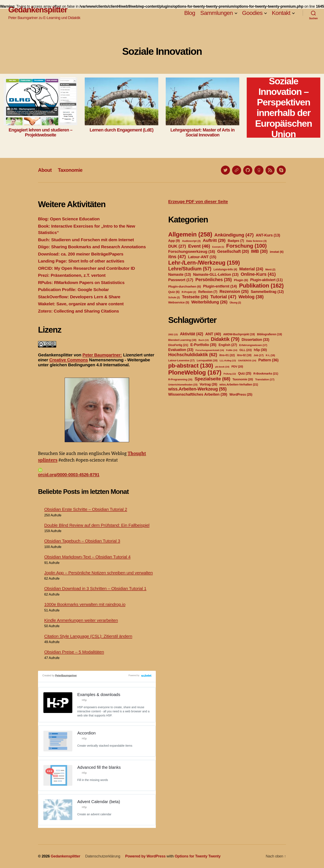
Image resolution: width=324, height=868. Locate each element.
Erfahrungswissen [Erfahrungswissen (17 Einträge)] (253, 345)
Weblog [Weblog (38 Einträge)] (251, 297)
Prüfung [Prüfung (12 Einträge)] (230, 374)
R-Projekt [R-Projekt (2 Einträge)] (189, 292)
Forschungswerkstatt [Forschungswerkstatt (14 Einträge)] (210, 350)
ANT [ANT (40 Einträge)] (213, 334)
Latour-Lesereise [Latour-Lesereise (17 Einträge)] (181, 360)
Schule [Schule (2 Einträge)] (174, 297)
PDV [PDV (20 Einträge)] (237, 367)
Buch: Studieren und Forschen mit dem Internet (86, 240)
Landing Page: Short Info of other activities (81, 261)
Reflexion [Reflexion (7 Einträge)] (208, 292)
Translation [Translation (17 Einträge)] (265, 379)
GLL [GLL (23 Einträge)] (246, 350)
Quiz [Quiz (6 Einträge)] (174, 292)
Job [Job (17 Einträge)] (258, 355)
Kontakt (281, 13)
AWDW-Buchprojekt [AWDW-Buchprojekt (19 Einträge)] (239, 334)
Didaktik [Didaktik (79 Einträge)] (225, 339)
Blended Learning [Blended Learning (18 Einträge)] (182, 340)
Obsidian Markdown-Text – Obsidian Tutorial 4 (87, 557)
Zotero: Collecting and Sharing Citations (79, 311)
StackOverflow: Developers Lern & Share (79, 297)
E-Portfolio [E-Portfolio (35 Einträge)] (203, 345)
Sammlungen (216, 13)
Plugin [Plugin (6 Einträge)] (241, 280)
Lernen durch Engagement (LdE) (122, 130)
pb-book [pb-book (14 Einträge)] (222, 367)
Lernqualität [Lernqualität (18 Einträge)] (207, 360)
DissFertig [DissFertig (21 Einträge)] (178, 345)
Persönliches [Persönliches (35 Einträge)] (214, 280)
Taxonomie (70, 170)
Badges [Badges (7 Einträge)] (236, 241)
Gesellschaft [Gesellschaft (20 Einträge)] (233, 251)
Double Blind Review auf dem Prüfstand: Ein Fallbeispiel (97, 525)
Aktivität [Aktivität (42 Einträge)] (192, 334)
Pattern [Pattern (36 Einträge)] (268, 360)
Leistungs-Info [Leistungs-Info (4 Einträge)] (225, 269)
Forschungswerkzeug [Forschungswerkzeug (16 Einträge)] (192, 251)
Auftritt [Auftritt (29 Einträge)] (214, 240)
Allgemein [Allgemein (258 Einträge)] (190, 234)
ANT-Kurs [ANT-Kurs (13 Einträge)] (268, 235)
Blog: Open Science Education (69, 219)
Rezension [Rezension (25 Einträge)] (234, 291)
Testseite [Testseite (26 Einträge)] (195, 297)
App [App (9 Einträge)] (174, 241)
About (45, 170)
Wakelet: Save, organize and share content (81, 304)
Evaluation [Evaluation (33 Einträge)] (181, 350)
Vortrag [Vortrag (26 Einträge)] (208, 384)
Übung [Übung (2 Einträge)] (235, 303)
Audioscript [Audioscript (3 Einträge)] (191, 241)
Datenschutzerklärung (103, 856)
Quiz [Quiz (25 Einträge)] (245, 373)
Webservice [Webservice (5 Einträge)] (179, 302)
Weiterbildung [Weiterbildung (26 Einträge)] (209, 302)
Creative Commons (68, 360)
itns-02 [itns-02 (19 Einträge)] (244, 355)
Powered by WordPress (145, 856)
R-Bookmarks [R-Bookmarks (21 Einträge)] (266, 374)
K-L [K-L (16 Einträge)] (270, 355)
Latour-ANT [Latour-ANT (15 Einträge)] (202, 257)
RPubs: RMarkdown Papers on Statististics (81, 282)
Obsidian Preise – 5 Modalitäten (74, 652)
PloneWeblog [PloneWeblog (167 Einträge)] (195, 372)
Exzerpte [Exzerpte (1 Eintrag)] (218, 247)
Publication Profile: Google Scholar (73, 290)
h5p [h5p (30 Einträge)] (260, 350)
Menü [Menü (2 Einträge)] (270, 270)
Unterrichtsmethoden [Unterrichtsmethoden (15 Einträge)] (183, 385)
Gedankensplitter (38, 10)
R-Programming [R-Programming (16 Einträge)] (180, 380)
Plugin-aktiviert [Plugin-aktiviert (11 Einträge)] (266, 280)
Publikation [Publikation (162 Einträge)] (261, 286)
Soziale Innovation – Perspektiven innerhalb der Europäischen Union (283, 108)
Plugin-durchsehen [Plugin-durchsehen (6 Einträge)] (185, 286)
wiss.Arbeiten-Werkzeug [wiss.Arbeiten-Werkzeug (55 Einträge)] (197, 389)
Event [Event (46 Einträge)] (199, 246)
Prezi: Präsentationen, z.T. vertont (72, 275)
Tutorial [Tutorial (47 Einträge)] (223, 297)
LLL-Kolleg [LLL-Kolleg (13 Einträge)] (228, 361)
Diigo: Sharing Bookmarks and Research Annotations (92, 247)
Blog (190, 13)
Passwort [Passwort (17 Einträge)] (181, 280)
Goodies (252, 13)
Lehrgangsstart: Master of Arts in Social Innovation (202, 133)
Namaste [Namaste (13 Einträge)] (180, 275)
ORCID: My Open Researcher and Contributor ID (86, 268)
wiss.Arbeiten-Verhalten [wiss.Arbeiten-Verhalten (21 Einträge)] (239, 384)
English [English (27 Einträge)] (228, 345)
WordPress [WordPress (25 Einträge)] (241, 395)
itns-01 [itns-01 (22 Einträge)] (227, 355)
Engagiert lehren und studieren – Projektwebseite (40, 133)
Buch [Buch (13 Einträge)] (204, 340)
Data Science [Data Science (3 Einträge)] (256, 241)
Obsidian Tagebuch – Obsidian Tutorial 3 (82, 541)
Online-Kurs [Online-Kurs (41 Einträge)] (258, 274)
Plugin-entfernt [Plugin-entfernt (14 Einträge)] (220, 286)
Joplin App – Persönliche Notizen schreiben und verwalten (98, 573)
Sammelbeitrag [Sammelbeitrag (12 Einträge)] (267, 292)
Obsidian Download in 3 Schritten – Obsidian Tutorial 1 (95, 588)
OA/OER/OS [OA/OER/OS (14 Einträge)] (247, 361)
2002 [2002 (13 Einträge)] (173, 334)
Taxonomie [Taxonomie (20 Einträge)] (243, 379)
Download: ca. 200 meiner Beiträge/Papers (81, 254)
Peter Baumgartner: (102, 355)
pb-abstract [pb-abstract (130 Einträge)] (191, 366)
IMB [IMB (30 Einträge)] (259, 251)
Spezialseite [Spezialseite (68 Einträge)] (212, 379)
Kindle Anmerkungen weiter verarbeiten (81, 620)
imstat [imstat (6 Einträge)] (277, 252)
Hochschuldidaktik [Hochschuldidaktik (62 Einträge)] (193, 355)
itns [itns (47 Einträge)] (177, 257)
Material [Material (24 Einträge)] (251, 269)
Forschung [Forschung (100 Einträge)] (247, 246)
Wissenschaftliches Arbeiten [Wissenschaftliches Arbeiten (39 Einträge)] (198, 394)
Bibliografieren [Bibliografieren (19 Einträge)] (270, 334)
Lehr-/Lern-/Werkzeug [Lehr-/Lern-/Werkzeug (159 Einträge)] (204, 263)
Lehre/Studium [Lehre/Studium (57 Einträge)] (190, 269)
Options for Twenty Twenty (198, 856)
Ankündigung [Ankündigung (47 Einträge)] (234, 235)
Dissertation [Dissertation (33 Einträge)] (255, 340)
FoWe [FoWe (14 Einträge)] (232, 350)
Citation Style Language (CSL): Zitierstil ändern (88, 636)
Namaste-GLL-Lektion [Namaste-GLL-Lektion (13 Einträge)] (216, 275)
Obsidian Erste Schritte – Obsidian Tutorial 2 (86, 509)
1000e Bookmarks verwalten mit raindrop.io (85, 604)
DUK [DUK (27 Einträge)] (177, 246)
